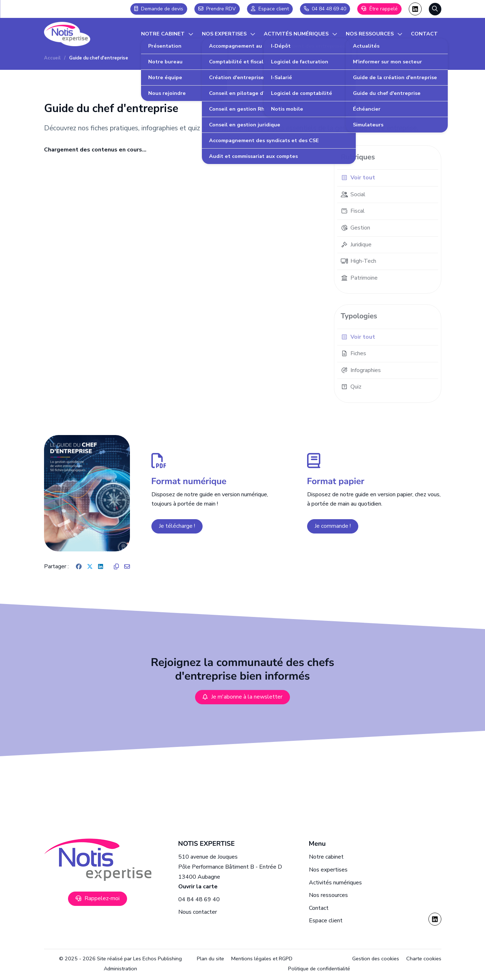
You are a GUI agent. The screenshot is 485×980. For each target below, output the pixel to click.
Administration (120, 969)
